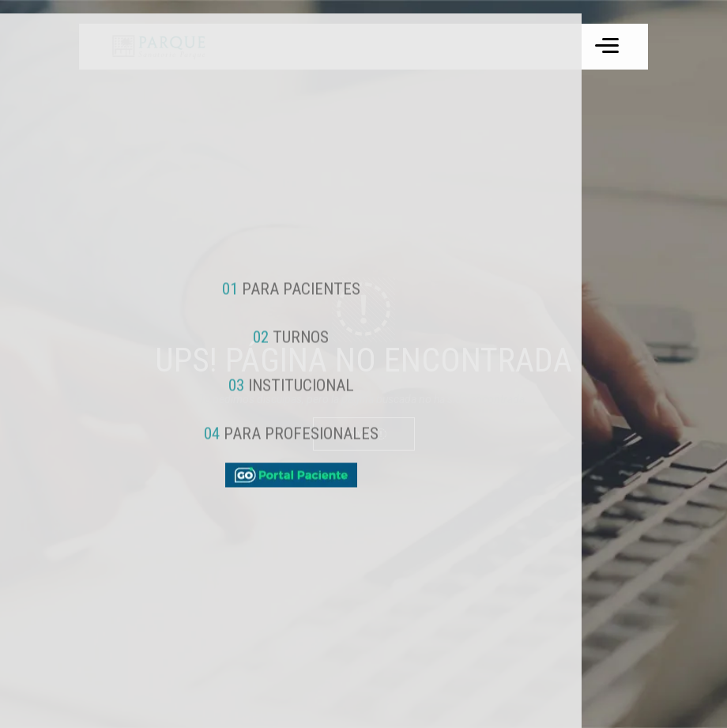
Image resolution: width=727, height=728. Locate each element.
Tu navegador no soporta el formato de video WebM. (158, 47)
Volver (364, 434)
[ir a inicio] (157, 47)
